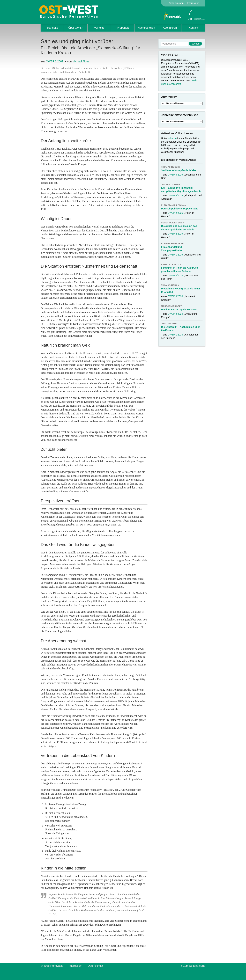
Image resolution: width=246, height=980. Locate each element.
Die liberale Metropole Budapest (179, 310)
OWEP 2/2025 (175, 213)
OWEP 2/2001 (55, 61)
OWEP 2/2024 (175, 314)
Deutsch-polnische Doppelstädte (180, 209)
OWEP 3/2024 (175, 296)
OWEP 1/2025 (175, 255)
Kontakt (193, 28)
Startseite (52, 28)
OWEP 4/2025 (175, 175)
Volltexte (99, 28)
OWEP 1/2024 (175, 335)
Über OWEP (76, 28)
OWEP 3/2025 (175, 195)
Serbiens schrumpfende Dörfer (179, 170)
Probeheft (123, 28)
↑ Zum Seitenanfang (193, 966)
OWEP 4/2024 (175, 275)
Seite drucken (176, 3)
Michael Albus (81, 61)
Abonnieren (170, 28)
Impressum (193, 3)
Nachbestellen (146, 28)
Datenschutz (95, 966)
